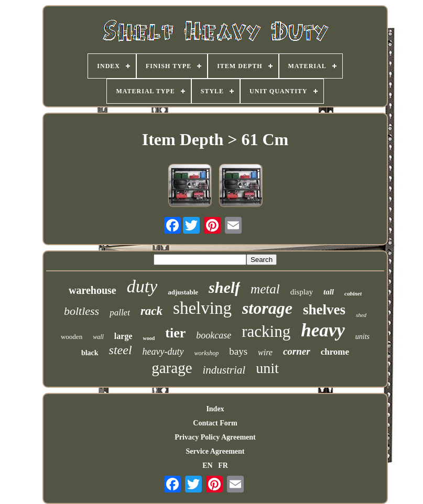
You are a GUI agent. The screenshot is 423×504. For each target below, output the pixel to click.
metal (265, 289)
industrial (224, 370)
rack (151, 311)
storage (267, 308)
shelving (202, 308)
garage (172, 368)
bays (238, 351)
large (123, 336)
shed (361, 315)
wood (149, 338)
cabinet (353, 293)
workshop (207, 353)
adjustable (183, 292)
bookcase (214, 335)
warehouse (93, 290)
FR (223, 465)
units (362, 337)
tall (329, 292)
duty (142, 286)
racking (266, 331)
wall (98, 337)
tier (175, 333)
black (90, 353)
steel (121, 350)
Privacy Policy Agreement (215, 437)
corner (297, 351)
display (302, 292)
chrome (335, 352)
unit (267, 368)
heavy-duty (163, 352)
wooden (72, 337)
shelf (224, 287)
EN (207, 465)
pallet (120, 313)
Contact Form (215, 423)
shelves (324, 310)
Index (215, 409)
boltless (82, 311)
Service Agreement (215, 451)
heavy (323, 330)
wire (265, 352)
